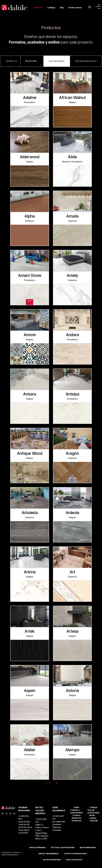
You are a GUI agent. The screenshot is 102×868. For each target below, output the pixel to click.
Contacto (76, 819)
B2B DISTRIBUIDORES (88, 851)
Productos (37, 6)
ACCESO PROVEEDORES (52, 864)
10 (57, 787)
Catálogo (51, 6)
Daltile (76, 811)
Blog (62, 6)
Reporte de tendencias (77, 823)
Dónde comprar (40, 12)
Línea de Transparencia (48, 857)
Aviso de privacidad (37, 851)
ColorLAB (94, 824)
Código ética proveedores (75, 857)
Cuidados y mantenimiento (76, 815)
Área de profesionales (93, 815)
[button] (57, 65)
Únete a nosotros (74, 864)
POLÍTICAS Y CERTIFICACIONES (63, 851)
